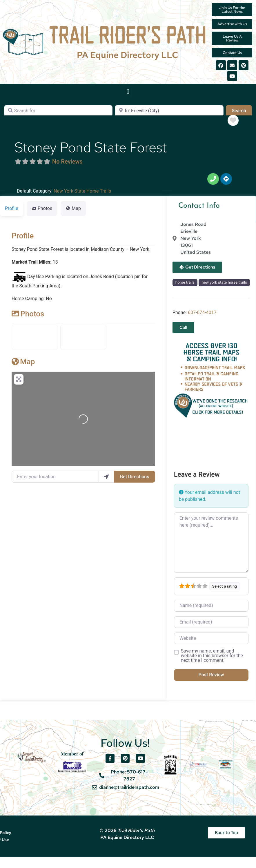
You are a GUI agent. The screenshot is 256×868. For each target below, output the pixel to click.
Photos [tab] (42, 212)
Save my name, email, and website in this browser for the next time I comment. (212, 659)
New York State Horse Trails (82, 195)
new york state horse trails (224, 286)
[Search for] (58, 115)
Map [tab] (73, 212)
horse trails (185, 286)
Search (242, 114)
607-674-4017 (202, 316)
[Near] (169, 115)
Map (23, 365)
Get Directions (134, 480)
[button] (128, 95)
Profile (23, 240)
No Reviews (67, 165)
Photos (28, 318)
